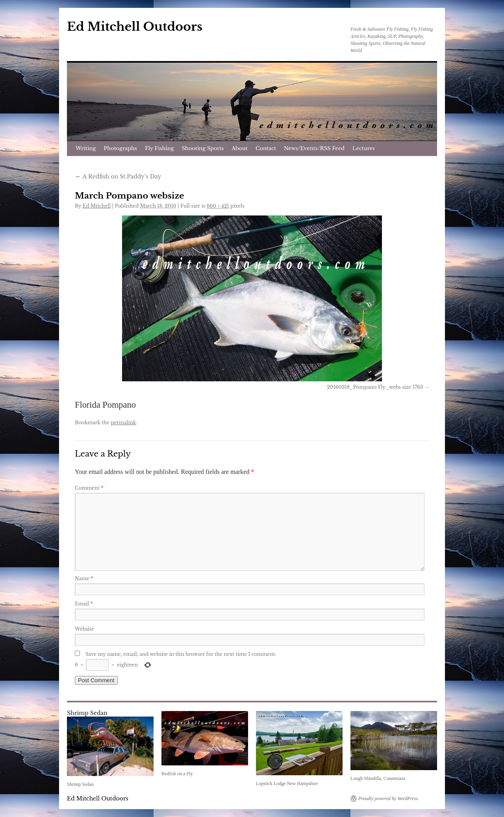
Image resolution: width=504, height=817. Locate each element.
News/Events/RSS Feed (314, 148)
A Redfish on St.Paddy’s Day (118, 176)
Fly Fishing (159, 148)
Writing (86, 148)
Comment (89, 488)
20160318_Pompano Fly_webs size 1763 (375, 387)
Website (84, 629)
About (240, 148)
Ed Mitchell (97, 206)
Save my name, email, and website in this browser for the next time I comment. (181, 654)
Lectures (364, 148)
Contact (266, 148)
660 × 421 (218, 206)
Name (84, 578)
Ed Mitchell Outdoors (135, 27)
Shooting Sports (203, 148)
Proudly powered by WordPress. (389, 798)
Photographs (120, 148)
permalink (123, 422)
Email (84, 604)
